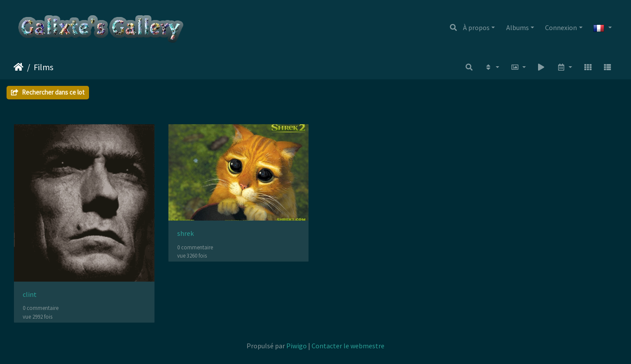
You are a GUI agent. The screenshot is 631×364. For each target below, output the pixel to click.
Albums (518, 27)
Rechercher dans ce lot (48, 92)
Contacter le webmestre (348, 346)
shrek (185, 233)
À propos (476, 27)
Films (43, 67)
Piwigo (297, 346)
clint (30, 294)
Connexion (561, 27)
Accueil (19, 67)
